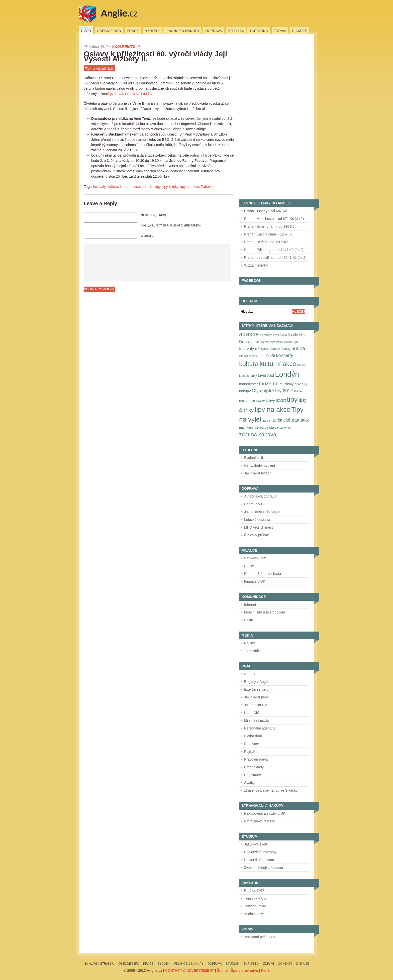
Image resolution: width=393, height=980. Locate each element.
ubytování (246, 428)
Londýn (148, 187)
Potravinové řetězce (260, 821)
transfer (267, 421)
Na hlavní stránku (99, 964)
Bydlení (152, 31)
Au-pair (250, 674)
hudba (298, 348)
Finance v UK (255, 581)
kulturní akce (130, 187)
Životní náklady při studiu (264, 868)
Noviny (250, 643)
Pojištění (251, 752)
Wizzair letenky (256, 265)
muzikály (286, 384)
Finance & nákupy (182, 31)
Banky (249, 566)
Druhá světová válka (269, 342)
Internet (250, 604)
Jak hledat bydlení (258, 473)
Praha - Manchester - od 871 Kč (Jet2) (274, 219)
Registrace (253, 775)
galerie (275, 349)
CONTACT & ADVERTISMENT (190, 970)
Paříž (265, 970)
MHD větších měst (258, 527)
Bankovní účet (255, 558)
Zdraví (280, 31)
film (258, 349)
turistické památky (291, 420)
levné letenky (248, 376)
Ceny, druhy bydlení (260, 465)
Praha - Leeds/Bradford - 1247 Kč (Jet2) (275, 258)
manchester (249, 384)
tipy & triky (170, 187)
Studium (236, 31)
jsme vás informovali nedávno (133, 94)
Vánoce (259, 428)
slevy (270, 400)
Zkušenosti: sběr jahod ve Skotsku (271, 790)
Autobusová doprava (260, 496)
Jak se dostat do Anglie (262, 512)
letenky (302, 365)
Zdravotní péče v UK (260, 937)
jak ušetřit (267, 356)
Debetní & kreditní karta (263, 574)
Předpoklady (254, 767)
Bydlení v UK (254, 458)
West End (285, 428)
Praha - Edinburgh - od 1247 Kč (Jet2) (274, 250)
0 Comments (123, 47)
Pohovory (252, 744)
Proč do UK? (254, 891)
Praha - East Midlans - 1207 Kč (268, 234)
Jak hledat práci (256, 697)
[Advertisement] (277, 119)
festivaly (99, 187)
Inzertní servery (256, 689)
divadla (285, 335)
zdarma (248, 435)
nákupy (245, 391)
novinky (301, 384)
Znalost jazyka (255, 914)
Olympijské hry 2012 (272, 391)
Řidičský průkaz (256, 535)
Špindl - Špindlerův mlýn (238, 970)
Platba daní (253, 736)
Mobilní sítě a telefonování (265, 612)
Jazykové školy (256, 844)
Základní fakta (255, 906)
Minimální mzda (256, 720)
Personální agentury (260, 728)
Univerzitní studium (259, 860)
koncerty (285, 355)
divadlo (299, 335)
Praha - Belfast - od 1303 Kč (266, 242)
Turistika (259, 31)
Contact (285, 964)
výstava (272, 427)
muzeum (269, 384)
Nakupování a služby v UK (265, 813)
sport (281, 400)
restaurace (247, 401)
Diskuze (300, 31)
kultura (113, 187)
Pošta (249, 620)
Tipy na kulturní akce (99, 69)
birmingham (268, 335)
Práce (133, 31)
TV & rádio (252, 651)
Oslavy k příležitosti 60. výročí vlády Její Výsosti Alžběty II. (155, 56)
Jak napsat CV (256, 705)
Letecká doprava (257, 520)
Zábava (207, 187)
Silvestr (260, 401)
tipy (158, 187)
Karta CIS (252, 713)
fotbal (265, 349)
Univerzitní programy (260, 852)
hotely (286, 349)
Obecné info (109, 31)
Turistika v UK (255, 898)
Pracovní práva (256, 759)
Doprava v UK (255, 504)
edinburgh (291, 342)
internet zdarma (248, 356)
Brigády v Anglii (256, 682)
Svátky (249, 783)
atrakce (249, 334)
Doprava (214, 31)
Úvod (86, 31)
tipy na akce (190, 187)
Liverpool (266, 375)
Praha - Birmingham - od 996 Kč (269, 226)
